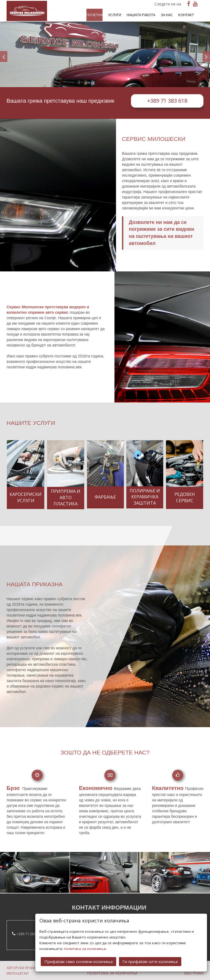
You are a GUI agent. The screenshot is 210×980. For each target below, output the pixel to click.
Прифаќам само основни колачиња (78, 954)
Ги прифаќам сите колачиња (150, 954)
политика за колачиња (85, 941)
